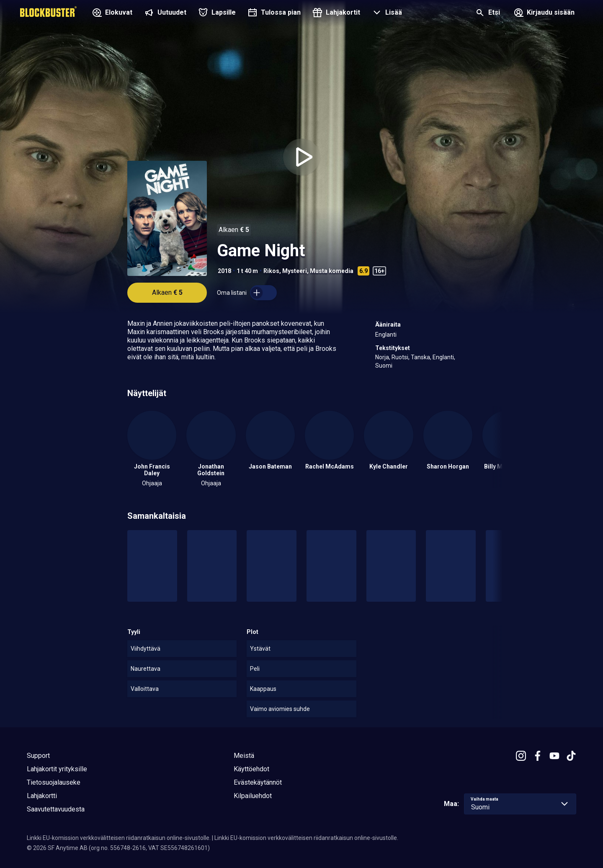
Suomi (384, 366)
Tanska (420, 357)
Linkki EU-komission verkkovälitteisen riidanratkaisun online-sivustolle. (119, 838)
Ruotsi (400, 357)
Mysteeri (295, 271)
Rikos (271, 271)
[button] (386, 13)
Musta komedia (332, 271)
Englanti (386, 335)
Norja (382, 357)
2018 (224, 271)
